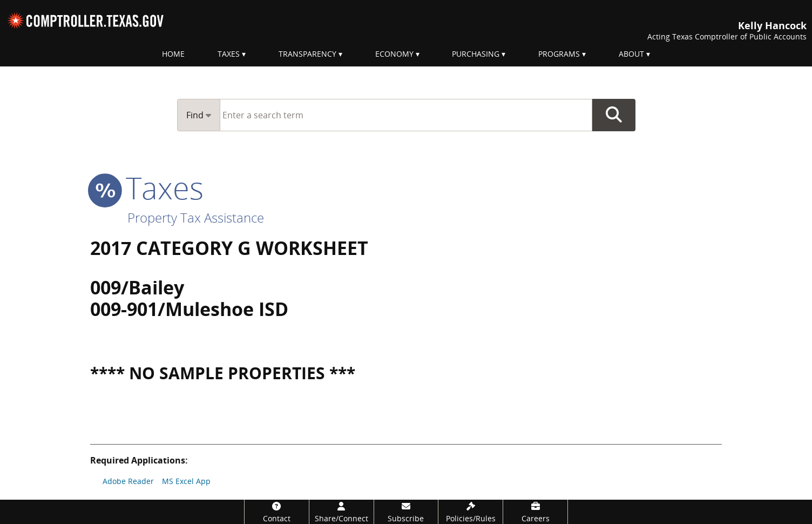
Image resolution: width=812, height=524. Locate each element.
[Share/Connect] (341, 512)
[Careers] (535, 512)
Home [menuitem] (173, 54)
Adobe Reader (128, 481)
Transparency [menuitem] (307, 54)
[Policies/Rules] (471, 512)
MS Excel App (186, 481)
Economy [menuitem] (394, 54)
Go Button (614, 115)
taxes (147, 187)
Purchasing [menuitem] (476, 54)
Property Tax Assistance (196, 217)
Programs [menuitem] (559, 54)
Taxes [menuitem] (229, 54)
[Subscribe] (406, 512)
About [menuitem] (631, 54)
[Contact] (277, 512)
